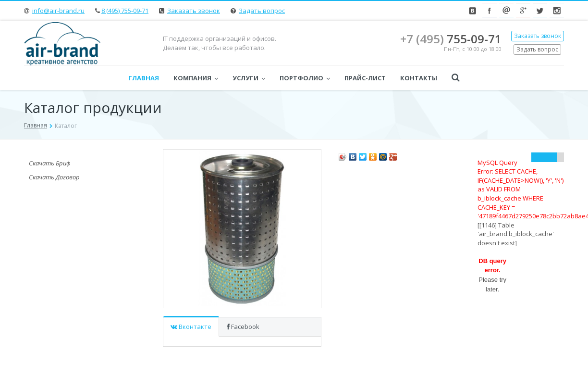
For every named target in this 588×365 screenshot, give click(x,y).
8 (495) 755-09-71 (125, 11)
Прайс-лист (365, 78)
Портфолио (305, 78)
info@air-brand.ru (58, 11)
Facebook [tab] (243, 327)
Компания (196, 78)
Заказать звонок (194, 11)
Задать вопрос (262, 11)
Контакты (419, 78)
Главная (144, 78)
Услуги (249, 78)
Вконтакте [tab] (191, 327)
